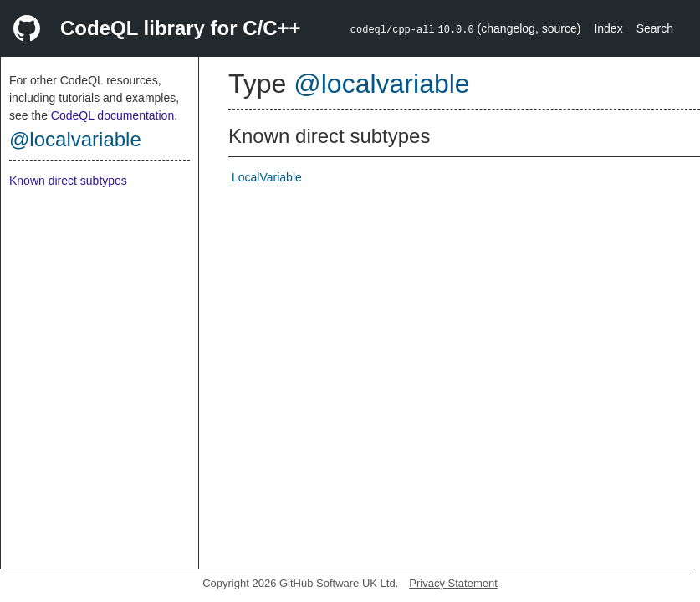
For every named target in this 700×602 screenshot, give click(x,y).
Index (608, 28)
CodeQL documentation (112, 115)
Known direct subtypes (68, 181)
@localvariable (75, 139)
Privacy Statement (453, 583)
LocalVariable (267, 177)
